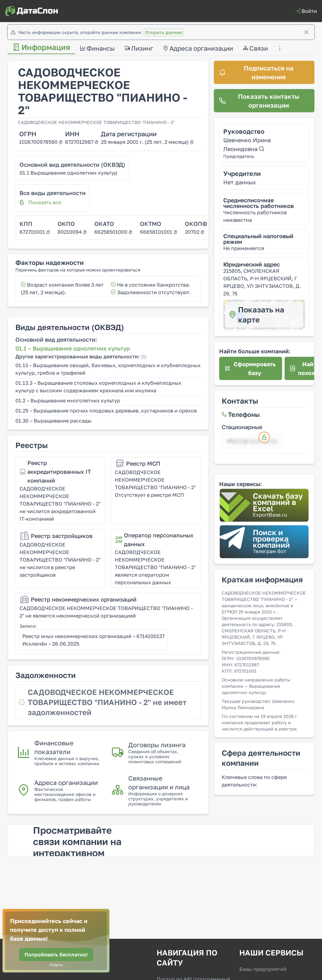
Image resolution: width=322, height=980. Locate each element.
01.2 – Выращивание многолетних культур (68, 400)
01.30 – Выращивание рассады (53, 421)
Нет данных (240, 182)
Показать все (45, 202)
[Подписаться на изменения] (264, 72)
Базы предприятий (263, 969)
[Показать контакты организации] (264, 101)
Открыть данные (164, 32)
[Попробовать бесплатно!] (56, 955)
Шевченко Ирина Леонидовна (247, 144)
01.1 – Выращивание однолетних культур (73, 348)
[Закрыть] (306, 32)
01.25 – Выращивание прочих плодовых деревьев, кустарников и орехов (106, 411)
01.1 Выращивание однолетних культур (68, 173)
